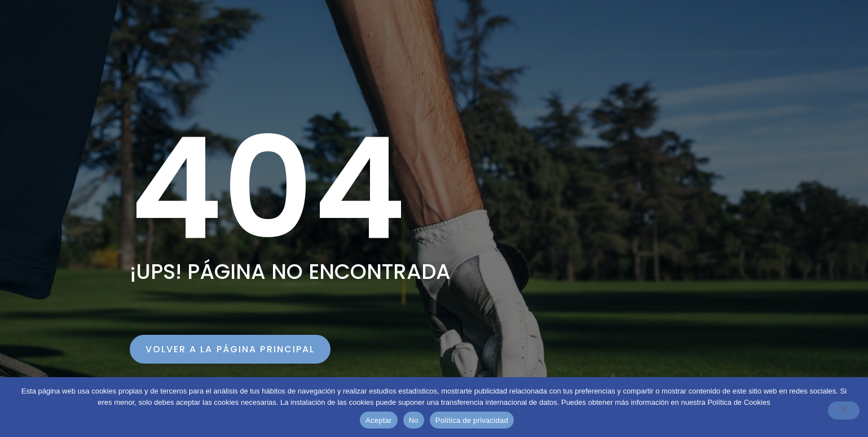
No (414, 420)
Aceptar (379, 420)
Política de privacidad (472, 420)
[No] (844, 410)
